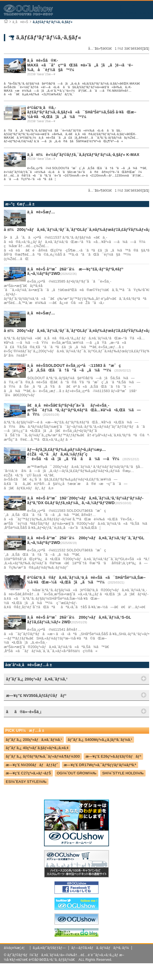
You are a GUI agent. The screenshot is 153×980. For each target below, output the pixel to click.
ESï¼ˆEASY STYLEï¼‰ (26, 782)
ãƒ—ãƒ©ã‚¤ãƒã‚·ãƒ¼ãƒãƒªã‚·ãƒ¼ (100, 948)
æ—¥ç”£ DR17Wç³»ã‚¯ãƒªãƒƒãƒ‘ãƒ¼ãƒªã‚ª (100, 765)
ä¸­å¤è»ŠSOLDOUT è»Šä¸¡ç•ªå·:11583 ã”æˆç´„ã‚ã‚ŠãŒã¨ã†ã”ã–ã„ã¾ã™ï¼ (74, 368)
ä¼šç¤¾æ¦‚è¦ (16, 948)
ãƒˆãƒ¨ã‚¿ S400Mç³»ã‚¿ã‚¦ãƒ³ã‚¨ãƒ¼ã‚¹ (100, 740)
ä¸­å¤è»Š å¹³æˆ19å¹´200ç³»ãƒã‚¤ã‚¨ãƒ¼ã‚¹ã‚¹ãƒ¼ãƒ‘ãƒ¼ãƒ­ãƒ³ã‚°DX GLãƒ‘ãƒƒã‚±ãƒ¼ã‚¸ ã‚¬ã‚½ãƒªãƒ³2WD (85, 500)
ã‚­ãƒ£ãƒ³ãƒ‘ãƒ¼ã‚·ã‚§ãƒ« (53, 22)
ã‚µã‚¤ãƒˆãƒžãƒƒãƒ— (49, 948)
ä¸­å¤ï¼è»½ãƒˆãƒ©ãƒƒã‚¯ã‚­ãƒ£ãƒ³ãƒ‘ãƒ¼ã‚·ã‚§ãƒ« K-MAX (83, 155)
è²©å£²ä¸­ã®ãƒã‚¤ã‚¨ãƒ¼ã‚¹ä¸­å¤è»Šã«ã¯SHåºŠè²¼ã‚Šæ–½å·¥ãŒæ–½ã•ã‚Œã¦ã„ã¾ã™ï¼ (86, 580)
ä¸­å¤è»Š (20, 22)
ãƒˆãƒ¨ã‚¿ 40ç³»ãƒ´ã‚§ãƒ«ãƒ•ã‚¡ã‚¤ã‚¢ (37, 748)
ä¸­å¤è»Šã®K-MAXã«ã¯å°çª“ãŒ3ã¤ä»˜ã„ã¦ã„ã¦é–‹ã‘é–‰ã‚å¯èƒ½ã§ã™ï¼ (80, 65)
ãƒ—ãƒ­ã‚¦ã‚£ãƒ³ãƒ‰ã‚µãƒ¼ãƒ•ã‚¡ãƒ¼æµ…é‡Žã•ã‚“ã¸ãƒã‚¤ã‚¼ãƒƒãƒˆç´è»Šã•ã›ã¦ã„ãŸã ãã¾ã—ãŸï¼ (75, 454)
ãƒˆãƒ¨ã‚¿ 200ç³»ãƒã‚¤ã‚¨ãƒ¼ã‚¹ (34, 740)
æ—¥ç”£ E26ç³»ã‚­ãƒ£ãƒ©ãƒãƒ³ (113, 756)
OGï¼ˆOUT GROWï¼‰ (76, 773)
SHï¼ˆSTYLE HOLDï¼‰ (123, 773)
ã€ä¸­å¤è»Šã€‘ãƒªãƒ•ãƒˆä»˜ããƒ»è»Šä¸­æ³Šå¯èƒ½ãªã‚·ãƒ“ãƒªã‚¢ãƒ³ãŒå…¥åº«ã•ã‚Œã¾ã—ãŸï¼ (84, 410)
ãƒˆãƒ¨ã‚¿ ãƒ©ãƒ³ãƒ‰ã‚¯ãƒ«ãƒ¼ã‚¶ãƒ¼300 (43, 756)
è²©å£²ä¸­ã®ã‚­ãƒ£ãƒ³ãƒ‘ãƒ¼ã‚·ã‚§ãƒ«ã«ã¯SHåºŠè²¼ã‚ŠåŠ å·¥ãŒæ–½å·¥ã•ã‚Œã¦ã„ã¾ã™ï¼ (82, 112)
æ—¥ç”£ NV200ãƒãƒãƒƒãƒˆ (32, 765)
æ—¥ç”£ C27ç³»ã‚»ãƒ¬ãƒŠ (28, 773)
